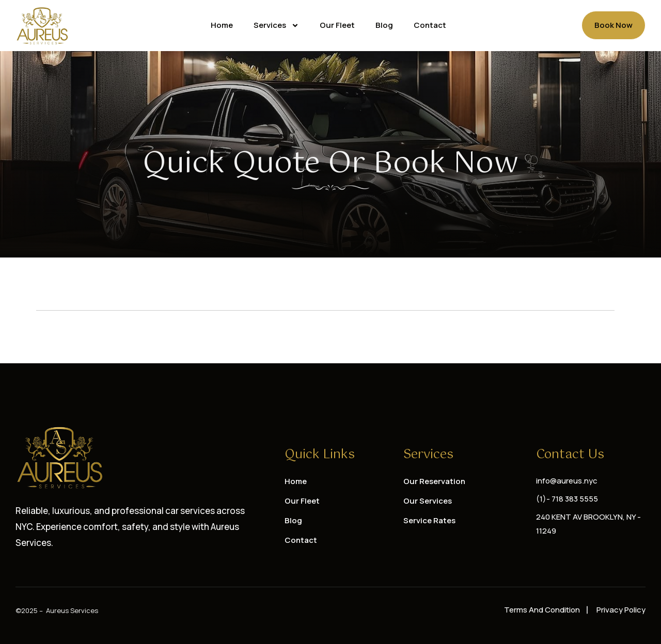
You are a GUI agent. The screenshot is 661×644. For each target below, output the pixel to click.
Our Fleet (337, 25)
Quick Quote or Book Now (330, 164)
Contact (430, 25)
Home (222, 25)
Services (276, 26)
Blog (384, 25)
